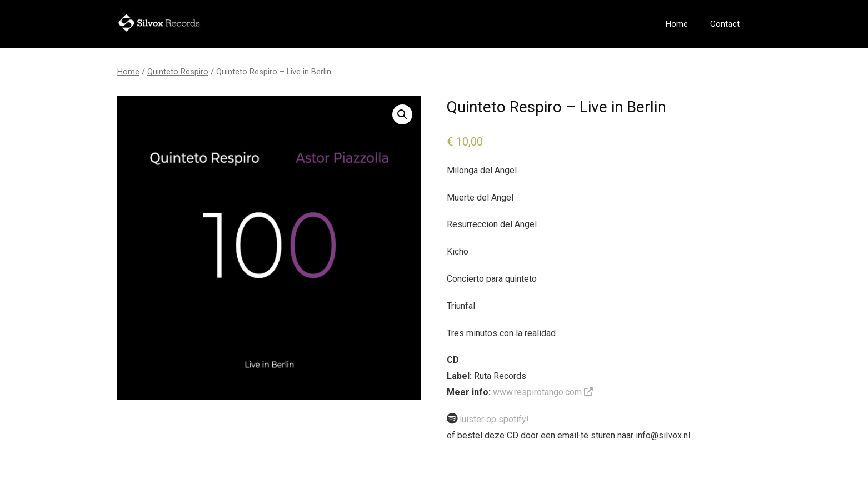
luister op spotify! (494, 419)
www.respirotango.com (543, 392)
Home (677, 24)
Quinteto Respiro (178, 72)
